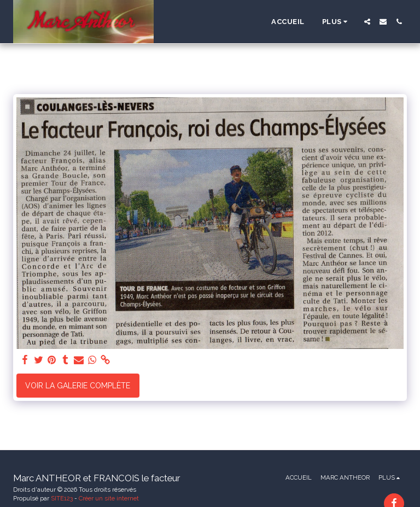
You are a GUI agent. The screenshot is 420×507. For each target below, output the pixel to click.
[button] (367, 22)
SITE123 (62, 498)
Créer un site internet (109, 498)
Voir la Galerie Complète (78, 386)
